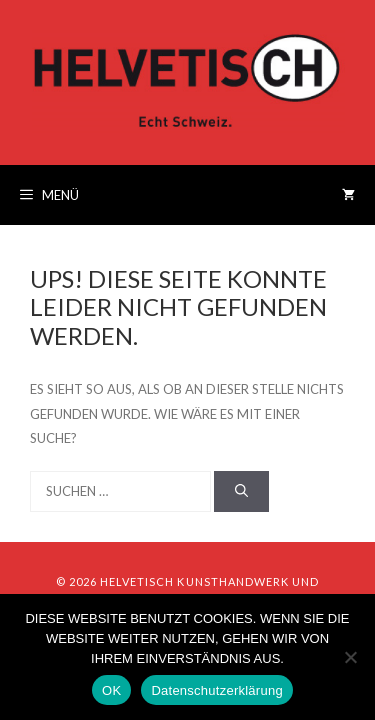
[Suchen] (241, 492)
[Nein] (350, 657)
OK (111, 690)
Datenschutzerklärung (216, 690)
